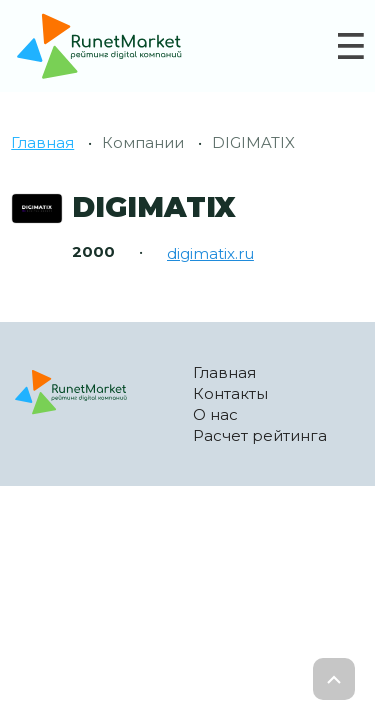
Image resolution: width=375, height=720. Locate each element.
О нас (215, 414)
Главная (42, 142)
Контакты (230, 393)
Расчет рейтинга (260, 435)
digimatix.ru (210, 253)
